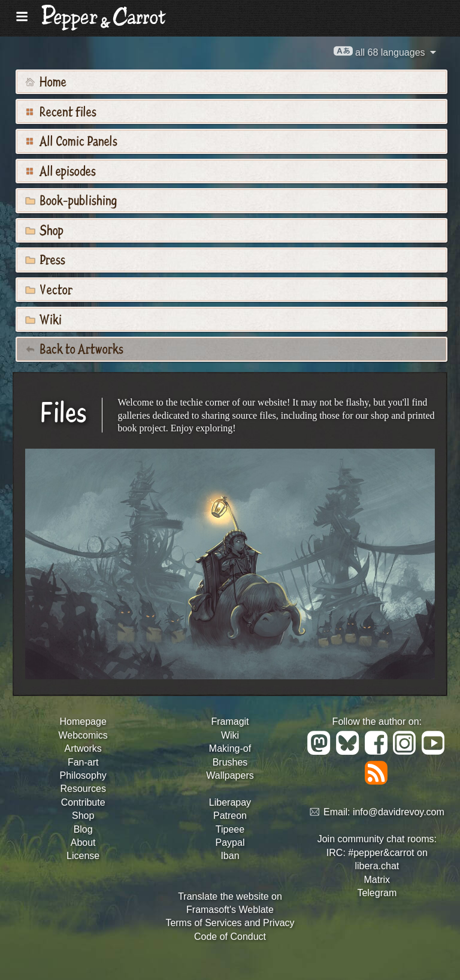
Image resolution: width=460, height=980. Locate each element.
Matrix (377, 880)
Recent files (61, 111)
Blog (83, 829)
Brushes (230, 762)
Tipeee (230, 829)
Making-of (230, 748)
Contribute (83, 802)
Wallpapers (230, 775)
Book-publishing (71, 199)
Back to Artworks (74, 348)
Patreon (230, 816)
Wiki (43, 319)
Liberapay (230, 802)
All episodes (60, 170)
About (83, 843)
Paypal (230, 843)
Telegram (377, 893)
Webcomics (83, 735)
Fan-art (83, 762)
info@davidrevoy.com (399, 813)
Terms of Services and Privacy (230, 923)
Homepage (83, 722)
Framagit (230, 722)
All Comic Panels (71, 140)
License (83, 856)
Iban (230, 856)
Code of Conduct (230, 937)
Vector (49, 289)
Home (46, 81)
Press (45, 259)
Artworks (83, 748)
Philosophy (83, 775)
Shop (44, 229)
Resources (83, 789)
